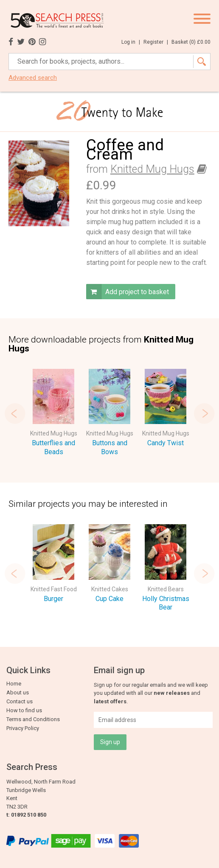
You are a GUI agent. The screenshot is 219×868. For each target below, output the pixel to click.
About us (18, 692)
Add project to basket (128, 292)
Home (14, 684)
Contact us (20, 701)
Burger (53, 599)
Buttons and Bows (110, 447)
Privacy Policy (23, 728)
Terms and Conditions (33, 719)
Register (156, 42)
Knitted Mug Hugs (152, 169)
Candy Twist (166, 443)
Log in (131, 42)
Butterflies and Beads (53, 447)
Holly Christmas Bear (166, 603)
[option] (53, 414)
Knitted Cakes (110, 589)
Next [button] (204, 413)
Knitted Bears (166, 589)
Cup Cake (109, 599)
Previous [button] (15, 413)
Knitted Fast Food (54, 589)
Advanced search (33, 78)
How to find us (24, 710)
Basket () (191, 42)
